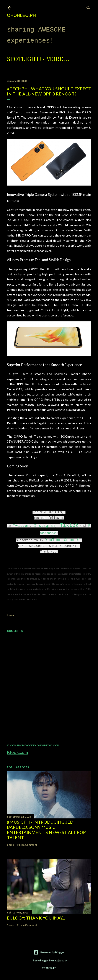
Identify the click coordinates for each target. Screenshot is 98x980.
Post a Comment (27, 845)
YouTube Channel (63, 540)
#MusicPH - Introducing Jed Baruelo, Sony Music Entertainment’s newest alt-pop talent (46, 830)
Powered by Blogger (49, 952)
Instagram (45, 526)
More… (58, 59)
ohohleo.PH (21, 15)
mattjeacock (60, 960)
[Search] (88, 7)
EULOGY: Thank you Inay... (36, 918)
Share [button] (10, 615)
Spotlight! (24, 59)
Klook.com (17, 752)
